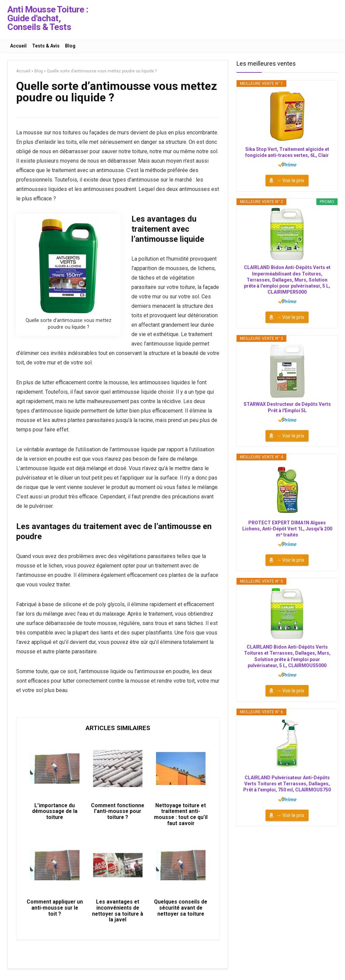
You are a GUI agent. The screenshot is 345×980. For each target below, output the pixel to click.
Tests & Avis (46, 46)
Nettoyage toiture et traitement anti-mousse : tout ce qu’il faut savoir (181, 816)
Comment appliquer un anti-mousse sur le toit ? (55, 912)
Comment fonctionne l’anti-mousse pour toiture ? (118, 813)
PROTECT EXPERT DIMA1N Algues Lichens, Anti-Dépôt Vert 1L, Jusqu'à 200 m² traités (287, 529)
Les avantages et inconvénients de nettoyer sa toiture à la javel (118, 915)
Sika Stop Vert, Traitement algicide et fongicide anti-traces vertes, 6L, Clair (287, 152)
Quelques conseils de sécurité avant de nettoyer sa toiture (181, 912)
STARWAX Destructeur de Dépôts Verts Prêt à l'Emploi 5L (287, 407)
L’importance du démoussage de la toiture (55, 813)
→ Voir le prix (290, 181)
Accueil (18, 46)
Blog (70, 46)
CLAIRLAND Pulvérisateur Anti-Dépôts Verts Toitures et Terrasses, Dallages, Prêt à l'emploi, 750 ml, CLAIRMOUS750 (287, 784)
